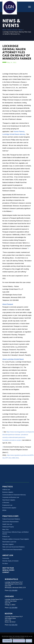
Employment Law (7, 505)
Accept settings (7, 641)
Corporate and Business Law (11, 497)
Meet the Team (8, 568)
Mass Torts (6, 529)
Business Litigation (8, 492)
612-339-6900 (13, 590)
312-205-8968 (13, 608)
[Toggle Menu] (29, 7)
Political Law (6, 537)
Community (6, 558)
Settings (29, 641)
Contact (6, 572)
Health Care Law (7, 524)
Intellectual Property (8, 527)
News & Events (8, 570)
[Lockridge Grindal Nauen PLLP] (10, 7)
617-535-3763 (13, 625)
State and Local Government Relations (13, 547)
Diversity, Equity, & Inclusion (10, 561)
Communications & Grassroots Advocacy (14, 495)
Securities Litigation (8, 544)
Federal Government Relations (11, 519)
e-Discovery (6, 503)
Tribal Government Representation (12, 550)
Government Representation (11, 522)
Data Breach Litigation (9, 500)
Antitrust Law (6, 490)
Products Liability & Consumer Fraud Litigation (16, 539)
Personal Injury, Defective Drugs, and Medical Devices (15, 533)
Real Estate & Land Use (9, 542)
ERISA (4, 510)
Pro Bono (5, 564)
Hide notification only (19, 641)
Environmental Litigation (9, 508)
